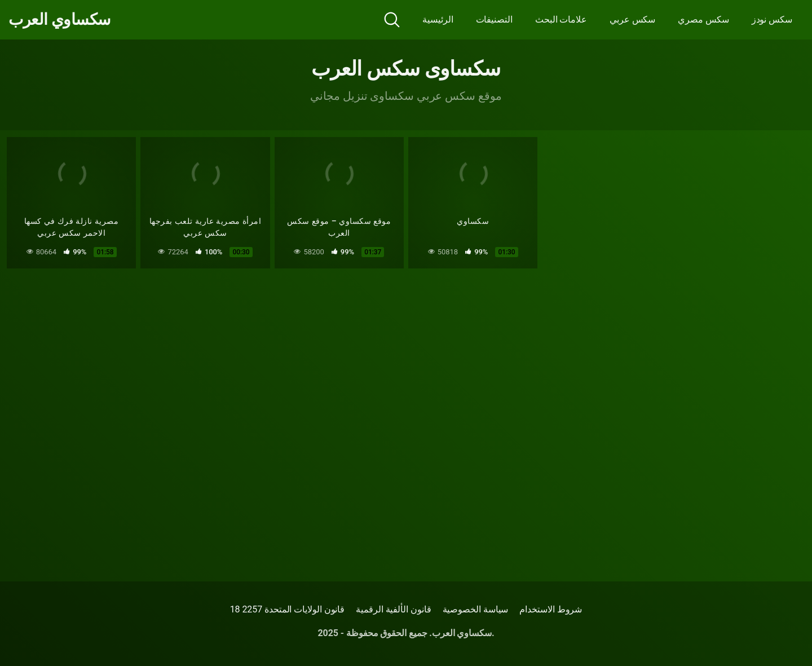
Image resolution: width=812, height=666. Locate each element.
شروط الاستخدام (551, 609)
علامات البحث (561, 19)
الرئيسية (438, 19)
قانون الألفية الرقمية (393, 609)
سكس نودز (772, 19)
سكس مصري (703, 19)
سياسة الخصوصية (476, 609)
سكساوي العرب (59, 20)
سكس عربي (632, 19)
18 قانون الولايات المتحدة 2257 (288, 609)
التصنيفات (494, 19)
